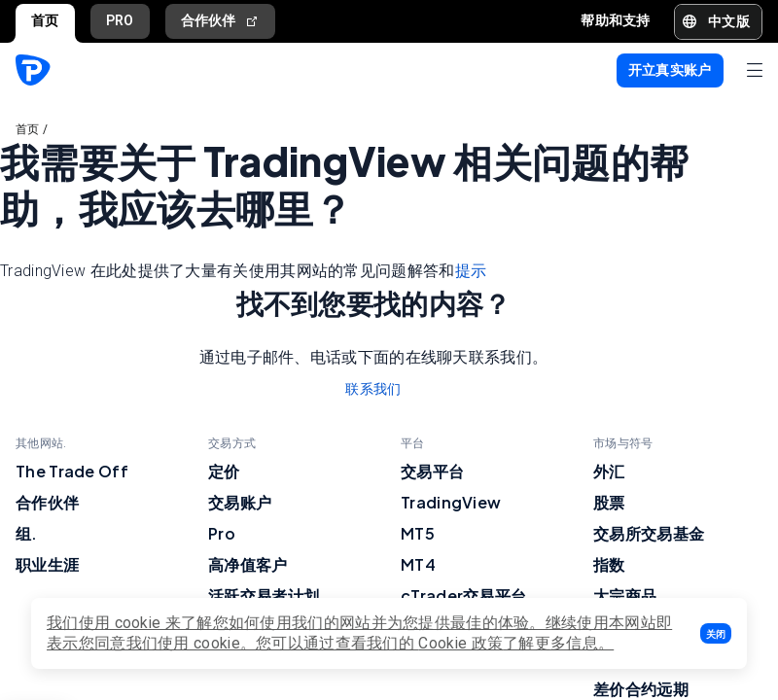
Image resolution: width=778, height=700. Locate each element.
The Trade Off (72, 471)
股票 (609, 502)
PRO (120, 20)
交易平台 (432, 471)
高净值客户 (248, 564)
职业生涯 (47, 564)
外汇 (609, 471)
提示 (471, 271)
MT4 (418, 564)
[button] (716, 633)
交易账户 (240, 502)
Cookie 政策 (460, 643)
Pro (222, 533)
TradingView (451, 502)
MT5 (418, 533)
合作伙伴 (221, 21)
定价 (224, 471)
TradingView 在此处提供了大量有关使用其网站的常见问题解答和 (243, 271)
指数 (609, 564)
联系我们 (373, 389)
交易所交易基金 (649, 533)
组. (27, 533)
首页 (45, 20)
